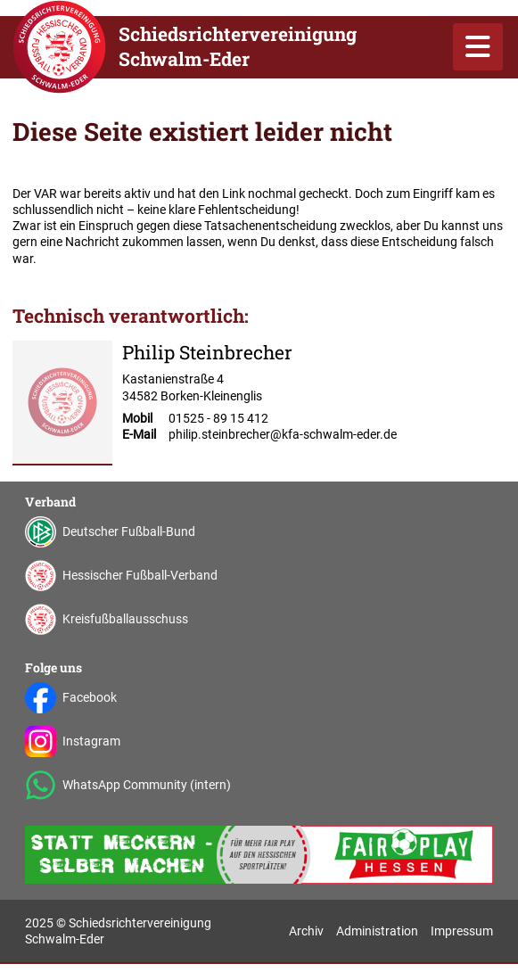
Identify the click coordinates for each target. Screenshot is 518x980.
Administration (377, 931)
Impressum (462, 931)
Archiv (306, 931)
